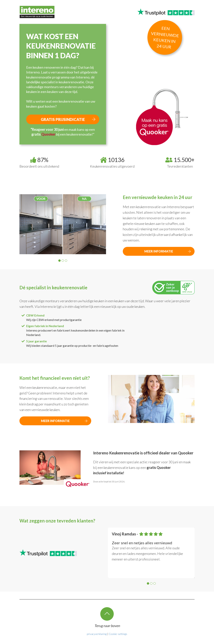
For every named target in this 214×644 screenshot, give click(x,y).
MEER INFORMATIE (159, 251)
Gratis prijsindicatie (63, 119)
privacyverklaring (97, 634)
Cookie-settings (118, 634)
